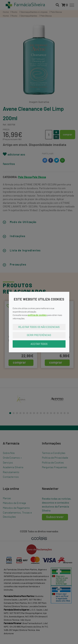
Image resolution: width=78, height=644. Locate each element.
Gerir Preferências (39, 335)
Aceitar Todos (39, 344)
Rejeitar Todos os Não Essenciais (39, 327)
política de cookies (37, 315)
